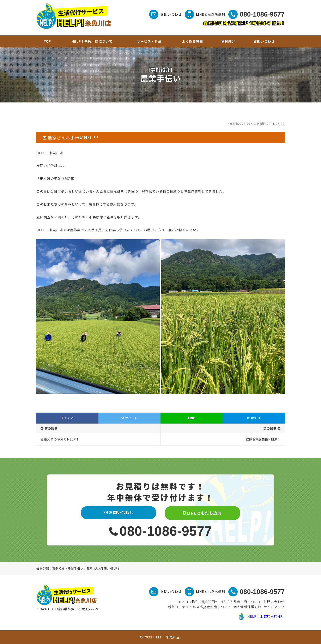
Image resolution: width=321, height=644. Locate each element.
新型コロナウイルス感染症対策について (200, 607)
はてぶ (254, 418)
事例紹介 (228, 41)
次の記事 (270, 428)
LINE (192, 418)
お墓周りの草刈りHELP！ (60, 439)
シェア (67, 418)
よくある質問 (192, 41)
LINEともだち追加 (211, 14)
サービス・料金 (149, 41)
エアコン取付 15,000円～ (198, 602)
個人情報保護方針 (247, 607)
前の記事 (51, 428)
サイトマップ (274, 607)
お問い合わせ (171, 14)
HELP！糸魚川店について (92, 41)
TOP (47, 41)
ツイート (129, 418)
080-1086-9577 (262, 14)
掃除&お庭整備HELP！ (263, 439)
